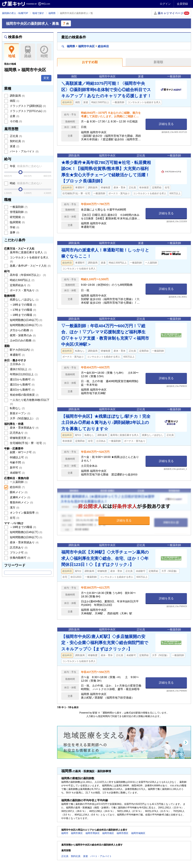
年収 (26, 166)
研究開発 (17, 217)
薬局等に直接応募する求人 (28, 252)
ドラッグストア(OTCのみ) (28, 111)
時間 (44, 52)
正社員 (16, 136)
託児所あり (18, 433)
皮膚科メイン (20, 497)
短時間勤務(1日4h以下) (26, 320)
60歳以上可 (18, 457)
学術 (14, 227)
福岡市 (65, 833)
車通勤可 (17, 355)
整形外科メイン (21, 502)
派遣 (14, 146)
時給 (26, 183)
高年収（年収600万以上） (27, 275)
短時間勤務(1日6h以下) (26, 325)
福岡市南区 (108, 833)
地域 (12, 52)
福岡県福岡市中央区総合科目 (85, 46)
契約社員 (17, 141)
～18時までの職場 (23, 315)
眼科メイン (18, 492)
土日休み (17, 364)
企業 (14, 116)
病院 (14, 101)
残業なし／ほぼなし (24, 300)
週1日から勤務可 (22, 379)
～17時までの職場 (23, 310)
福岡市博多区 (93, 833)
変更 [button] (46, 78)
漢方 (14, 507)
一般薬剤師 (18, 207)
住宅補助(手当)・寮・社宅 (27, 443)
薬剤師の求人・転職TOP (15, 13)
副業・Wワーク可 (22, 452)
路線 (28, 52)
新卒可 (16, 468)
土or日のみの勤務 (22, 340)
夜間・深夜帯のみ (22, 335)
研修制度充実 (20, 438)
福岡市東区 (77, 833)
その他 (16, 121)
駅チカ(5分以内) (21, 350)
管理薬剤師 (18, 212)
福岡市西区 (122, 833)
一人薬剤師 (18, 482)
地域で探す (38, 13)
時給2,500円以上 (22, 280)
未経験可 (17, 473)
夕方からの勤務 (21, 330)
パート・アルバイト (24, 151)
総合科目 (17, 487)
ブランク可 (18, 553)
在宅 (14, 518)
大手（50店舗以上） (24, 418)
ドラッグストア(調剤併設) (27, 106)
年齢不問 (17, 462)
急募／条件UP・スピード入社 (30, 266)
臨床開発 (17, 222)
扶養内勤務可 (20, 558)
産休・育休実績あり (24, 428)
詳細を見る (166, 124)
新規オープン (20, 413)
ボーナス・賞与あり (24, 290)
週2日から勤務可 (22, 385)
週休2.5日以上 (20, 369)
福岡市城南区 (138, 833)
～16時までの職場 (23, 305)
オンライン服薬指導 (24, 513)
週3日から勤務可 (22, 390)
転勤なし (17, 408)
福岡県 (52, 13)
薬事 (14, 232)
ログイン (165, 4)
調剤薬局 (17, 96)
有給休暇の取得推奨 (24, 395)
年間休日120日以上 (23, 374)
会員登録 (182, 4)
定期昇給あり (20, 285)
